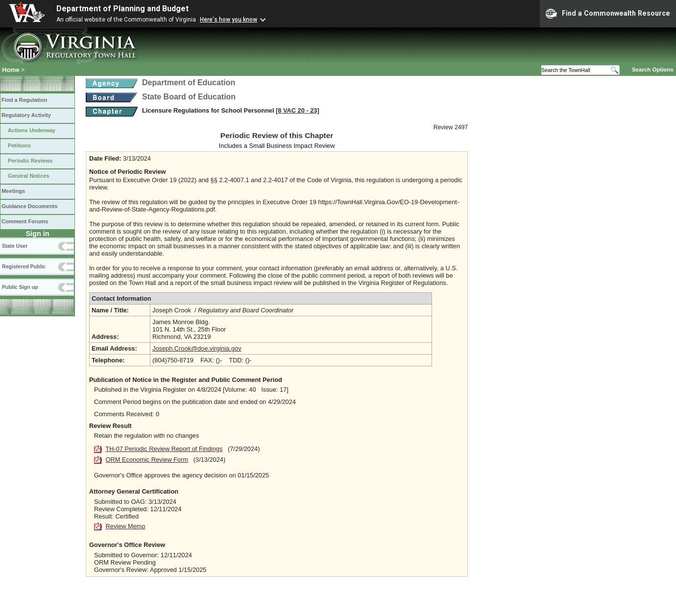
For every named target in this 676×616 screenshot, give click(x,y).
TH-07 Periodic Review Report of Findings (164, 449)
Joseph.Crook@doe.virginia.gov (197, 348)
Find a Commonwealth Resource (608, 14)
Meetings (13, 191)
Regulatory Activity (26, 115)
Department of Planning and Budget (122, 9)
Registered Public (24, 266)
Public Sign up (20, 287)
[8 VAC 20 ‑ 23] (298, 110)
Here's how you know (229, 20)
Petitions (19, 145)
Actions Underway (32, 130)
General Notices (29, 176)
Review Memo (126, 526)
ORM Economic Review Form (147, 460)
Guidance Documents (29, 206)
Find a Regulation (24, 100)
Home (11, 70)
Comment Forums (25, 221)
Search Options (653, 70)
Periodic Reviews (30, 161)
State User (15, 246)
